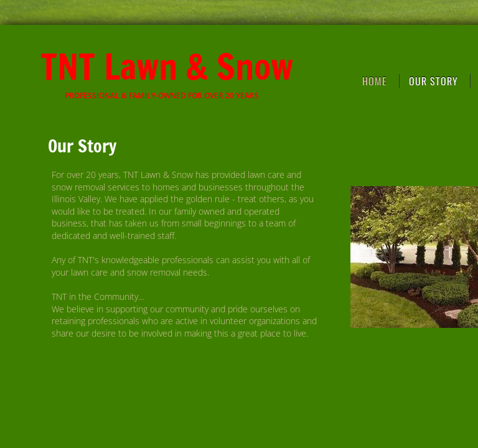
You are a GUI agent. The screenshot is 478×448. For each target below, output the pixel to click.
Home (375, 81)
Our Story (433, 81)
